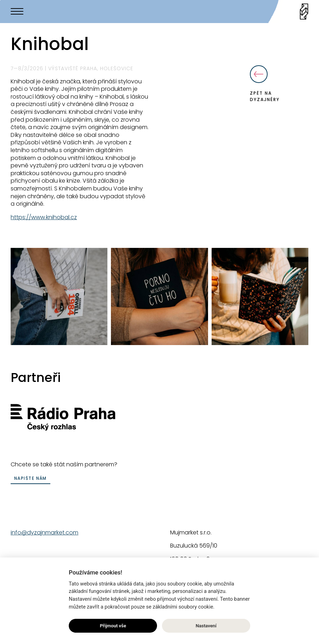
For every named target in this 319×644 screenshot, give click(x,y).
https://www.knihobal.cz (44, 217)
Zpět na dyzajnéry (265, 84)
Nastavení (206, 626)
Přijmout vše (113, 626)
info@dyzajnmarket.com (44, 532)
